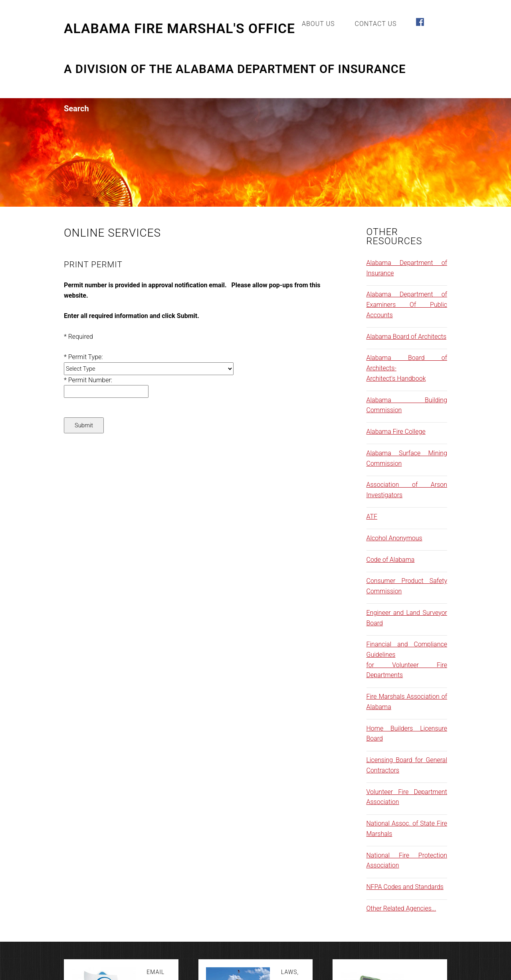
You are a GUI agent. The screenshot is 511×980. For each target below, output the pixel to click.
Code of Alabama (391, 560)
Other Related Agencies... (401, 908)
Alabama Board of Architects (407, 337)
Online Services (112, 233)
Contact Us (376, 24)
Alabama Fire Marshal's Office (179, 29)
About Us (318, 24)
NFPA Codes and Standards (405, 887)
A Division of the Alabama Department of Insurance (235, 69)
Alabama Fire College (396, 432)
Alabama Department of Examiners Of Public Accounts (407, 304)
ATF (372, 517)
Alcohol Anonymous (394, 538)
